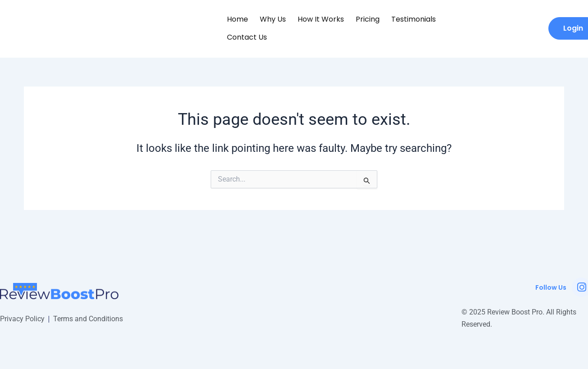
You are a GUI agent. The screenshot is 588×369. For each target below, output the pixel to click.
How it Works (321, 19)
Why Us (273, 19)
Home (237, 19)
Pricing (368, 19)
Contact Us (247, 37)
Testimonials (414, 19)
